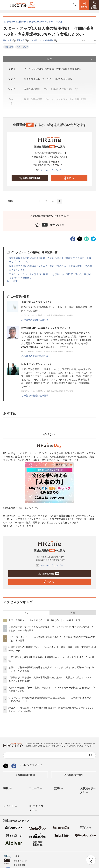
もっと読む (12, 281)
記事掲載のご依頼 (26, 775)
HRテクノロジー (36, 808)
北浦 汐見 (20, 40)
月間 (73, 613)
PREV (9, 201)
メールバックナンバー (49, 170)
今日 (27, 613)
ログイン (69, 178)
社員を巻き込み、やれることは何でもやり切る (48, 79)
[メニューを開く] (5, 5)
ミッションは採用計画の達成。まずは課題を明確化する (53, 69)
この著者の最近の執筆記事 (35, 320)
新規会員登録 (29, 178)
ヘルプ (16, 856)
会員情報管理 (19, 865)
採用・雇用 (9, 47)
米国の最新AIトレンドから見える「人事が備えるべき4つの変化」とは (44, 620)
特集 (8, 789)
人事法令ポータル (88, 791)
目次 (70, 59)
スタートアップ (22, 47)
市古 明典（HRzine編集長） (42, 40)
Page (11, 69)
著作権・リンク (20, 861)
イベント (10, 806)
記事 (59, 789)
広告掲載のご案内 (73, 775)
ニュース (36, 789)
